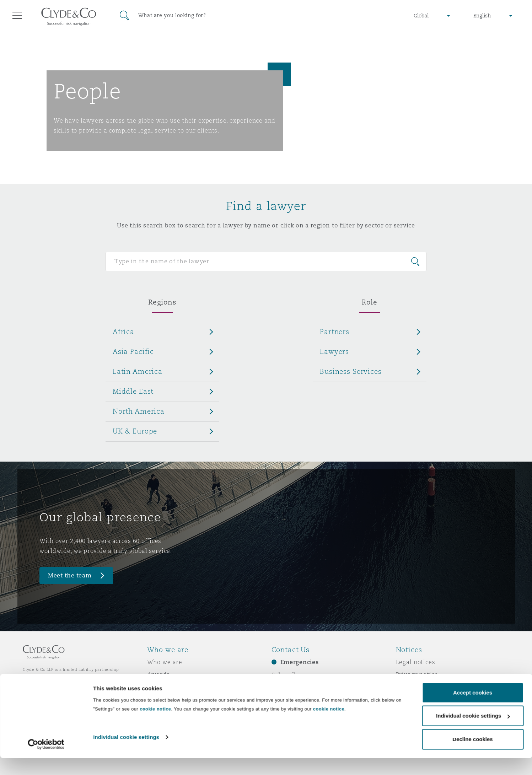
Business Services (351, 371)
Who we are (165, 662)
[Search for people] (266, 262)
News (155, 687)
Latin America (138, 371)
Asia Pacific (133, 351)
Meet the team (70, 575)
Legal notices (416, 662)
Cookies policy (418, 687)
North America (139, 411)
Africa (123, 332)
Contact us (288, 687)
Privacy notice (417, 674)
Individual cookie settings (126, 754)
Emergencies (300, 662)
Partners (335, 332)
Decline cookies (472, 756)
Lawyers (334, 351)
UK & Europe (135, 431)
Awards (158, 674)
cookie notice (155, 726)
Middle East (133, 391)
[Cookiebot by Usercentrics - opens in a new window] (46, 761)
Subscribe (286, 675)
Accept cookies (473, 709)
